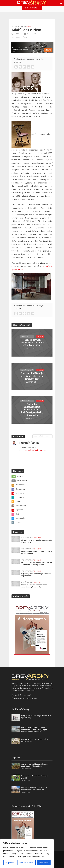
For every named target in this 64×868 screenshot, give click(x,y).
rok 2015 (40, 337)
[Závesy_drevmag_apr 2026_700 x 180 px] (32, 47)
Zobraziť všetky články (42, 436)
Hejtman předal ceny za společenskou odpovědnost (36, 575)
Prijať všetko (44, 863)
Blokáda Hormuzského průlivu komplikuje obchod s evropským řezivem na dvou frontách (34, 730)
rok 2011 (29, 26)
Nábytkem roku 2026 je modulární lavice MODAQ (35, 740)
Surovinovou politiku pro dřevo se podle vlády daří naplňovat (35, 765)
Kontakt (14, 695)
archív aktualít (18, 26)
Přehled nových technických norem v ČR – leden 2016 (32, 343)
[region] (27, 854)
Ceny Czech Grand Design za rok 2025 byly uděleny (36, 717)
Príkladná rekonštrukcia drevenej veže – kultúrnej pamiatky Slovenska (32, 410)
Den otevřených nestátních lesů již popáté (35, 777)
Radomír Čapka (22, 37)
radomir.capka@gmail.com (36, 450)
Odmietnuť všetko (26, 863)
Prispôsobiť (10, 863)
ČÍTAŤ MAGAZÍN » (32, 8)
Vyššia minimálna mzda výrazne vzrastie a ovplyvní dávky (34, 586)
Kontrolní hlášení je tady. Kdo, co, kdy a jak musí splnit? (32, 376)
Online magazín (26, 695)
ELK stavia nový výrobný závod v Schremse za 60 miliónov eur (34, 789)
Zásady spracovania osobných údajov (25, 698)
